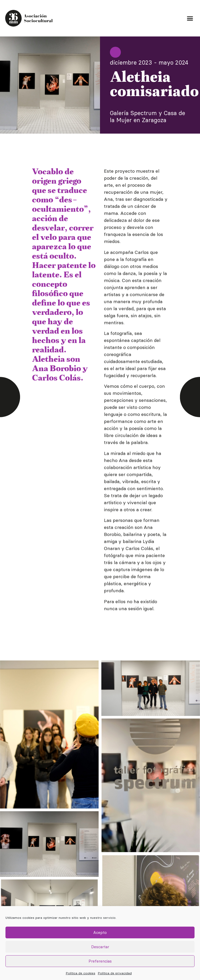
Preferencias (100, 961)
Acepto (100, 932)
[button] (190, 18)
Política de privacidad (115, 973)
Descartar (100, 947)
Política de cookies (81, 973)
